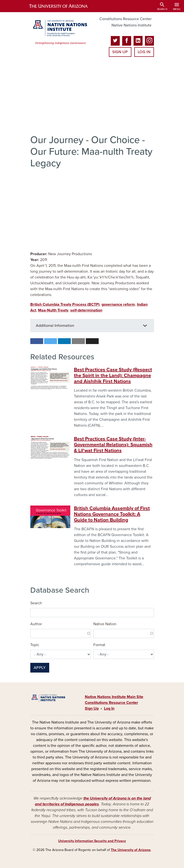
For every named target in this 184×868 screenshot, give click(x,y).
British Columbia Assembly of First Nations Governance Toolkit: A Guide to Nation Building (112, 514)
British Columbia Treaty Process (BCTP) (65, 304)
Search (36, 603)
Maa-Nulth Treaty (53, 310)
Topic (35, 645)
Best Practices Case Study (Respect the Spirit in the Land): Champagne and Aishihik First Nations (113, 376)
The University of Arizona (131, 850)
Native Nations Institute (132, 25)
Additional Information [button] (55, 326)
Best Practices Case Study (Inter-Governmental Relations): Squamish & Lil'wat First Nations (113, 445)
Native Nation (105, 624)
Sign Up (120, 52)
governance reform (118, 304)
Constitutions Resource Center (125, 19)
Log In (144, 52)
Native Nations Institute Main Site (114, 697)
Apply (40, 668)
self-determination (86, 310)
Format (99, 645)
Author (36, 624)
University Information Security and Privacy (92, 841)
